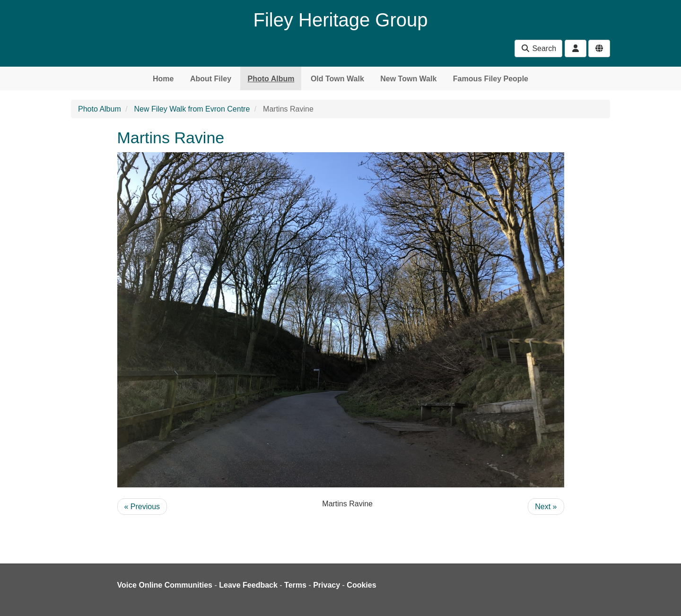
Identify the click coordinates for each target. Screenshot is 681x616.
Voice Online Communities (165, 585)
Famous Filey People (491, 79)
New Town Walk (408, 79)
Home (163, 79)
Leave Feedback (248, 585)
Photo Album (271, 79)
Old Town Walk (337, 79)
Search (538, 48)
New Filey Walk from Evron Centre (192, 109)
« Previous (142, 507)
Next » (546, 507)
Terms (295, 585)
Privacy (327, 585)
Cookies (361, 585)
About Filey (211, 79)
